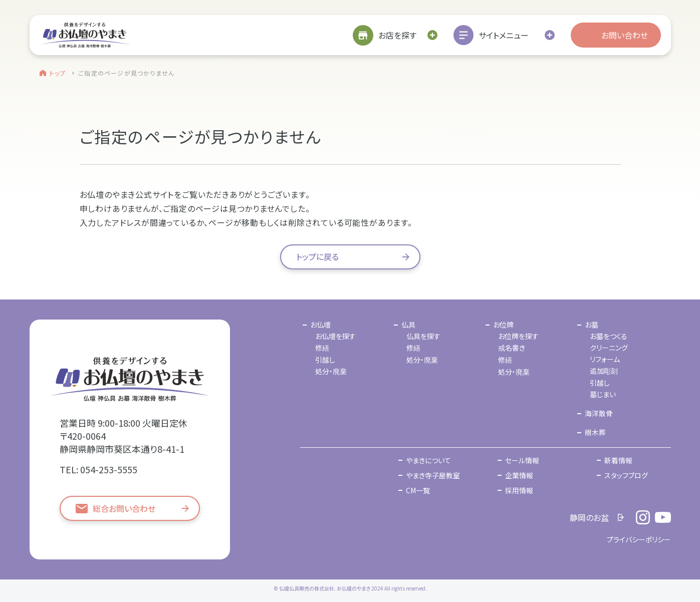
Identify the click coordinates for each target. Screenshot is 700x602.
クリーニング (609, 348)
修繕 (322, 348)
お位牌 (503, 325)
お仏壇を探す (335, 336)
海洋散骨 (599, 413)
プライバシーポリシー (639, 539)
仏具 (408, 325)
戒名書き (512, 348)
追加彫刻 (604, 371)
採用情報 (519, 490)
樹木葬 (595, 432)
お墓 (592, 325)
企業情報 (519, 475)
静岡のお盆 (589, 517)
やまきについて (428, 460)
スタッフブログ (626, 475)
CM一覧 (418, 490)
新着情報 (618, 460)
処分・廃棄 (331, 371)
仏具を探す (423, 336)
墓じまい (603, 394)
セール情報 (522, 460)
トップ (58, 73)
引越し (325, 360)
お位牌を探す (518, 336)
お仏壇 (320, 325)
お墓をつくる (609, 336)
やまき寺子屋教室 (433, 475)
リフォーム (605, 359)
